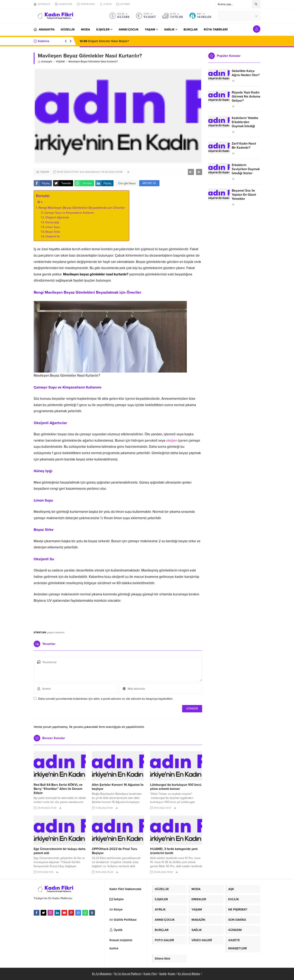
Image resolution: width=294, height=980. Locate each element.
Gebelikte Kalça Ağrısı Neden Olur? (246, 73)
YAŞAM (60, 62)
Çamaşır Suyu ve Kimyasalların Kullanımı (70, 213)
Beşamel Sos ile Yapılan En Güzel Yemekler (244, 195)
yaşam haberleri (56, 632)
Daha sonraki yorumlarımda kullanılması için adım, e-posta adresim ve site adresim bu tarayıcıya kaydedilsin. (106, 699)
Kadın (172, 974)
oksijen (172, 441)
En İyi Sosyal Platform (128, 974)
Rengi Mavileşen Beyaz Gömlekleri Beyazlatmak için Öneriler (82, 208)
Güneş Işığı (53, 222)
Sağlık (163, 974)
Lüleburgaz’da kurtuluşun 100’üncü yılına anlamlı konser (176, 787)
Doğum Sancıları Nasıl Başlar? (104, 41)
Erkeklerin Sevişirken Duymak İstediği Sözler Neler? (246, 171)
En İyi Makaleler (102, 974)
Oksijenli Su (53, 236)
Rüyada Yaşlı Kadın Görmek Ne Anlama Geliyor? (246, 97)
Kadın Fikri (150, 974)
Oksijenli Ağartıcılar (58, 217)
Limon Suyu (53, 227)
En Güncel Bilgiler (189, 974)
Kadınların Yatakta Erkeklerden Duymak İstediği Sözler (245, 124)
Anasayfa (45, 62)
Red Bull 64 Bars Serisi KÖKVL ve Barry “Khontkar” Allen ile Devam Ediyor (58, 789)
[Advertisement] (118, 615)
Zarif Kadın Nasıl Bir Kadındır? (244, 146)
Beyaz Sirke (53, 232)
